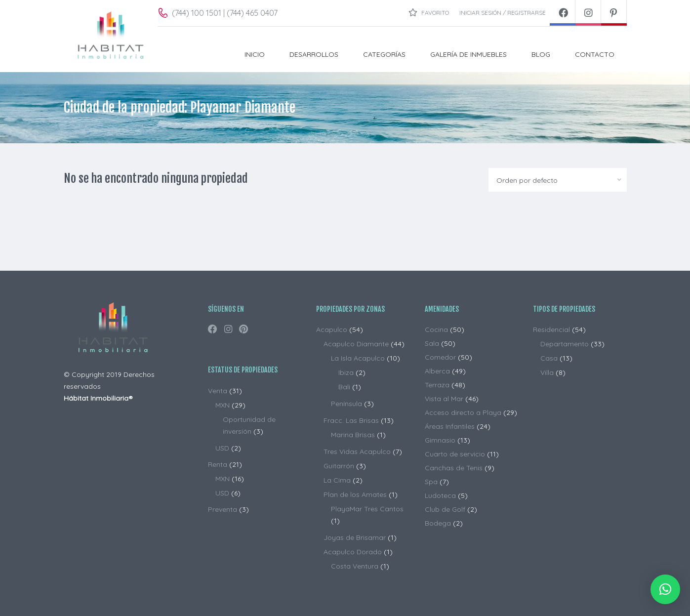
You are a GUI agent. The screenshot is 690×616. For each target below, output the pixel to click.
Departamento (565, 344)
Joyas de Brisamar (355, 537)
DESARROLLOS (314, 54)
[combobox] (558, 180)
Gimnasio (440, 440)
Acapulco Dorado (353, 552)
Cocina (436, 329)
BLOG (541, 54)
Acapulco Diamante (356, 344)
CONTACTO (595, 54)
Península (346, 404)
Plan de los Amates (355, 494)
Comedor (440, 357)
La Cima (337, 480)
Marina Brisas (353, 435)
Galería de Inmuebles (468, 54)
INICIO (255, 54)
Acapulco (332, 329)
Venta (218, 391)
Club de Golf (445, 509)
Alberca (437, 371)
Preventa (223, 509)
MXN (223, 405)
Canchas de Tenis (454, 468)
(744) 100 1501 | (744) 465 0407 (225, 13)
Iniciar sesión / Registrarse (503, 13)
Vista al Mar (444, 399)
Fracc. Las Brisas (351, 420)
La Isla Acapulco (358, 358)
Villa (547, 372)
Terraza (437, 385)
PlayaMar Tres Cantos (367, 509)
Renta (218, 464)
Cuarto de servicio (455, 454)
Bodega (438, 523)
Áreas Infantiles (450, 426)
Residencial (551, 329)
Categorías (384, 54)
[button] (665, 589)
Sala (432, 343)
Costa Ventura (355, 566)
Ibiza (346, 372)
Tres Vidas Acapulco (357, 452)
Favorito (429, 12)
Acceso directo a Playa (463, 412)
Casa (549, 358)
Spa (431, 482)
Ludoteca (440, 495)
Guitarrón (339, 466)
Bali (344, 387)
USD (222, 448)
